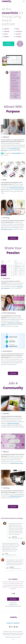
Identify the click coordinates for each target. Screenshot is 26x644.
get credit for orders (6, 229)
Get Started (13, 599)
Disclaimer (6, 632)
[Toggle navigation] (24, 1)
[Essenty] (13, 617)
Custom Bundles (16, 153)
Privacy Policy (20, 632)
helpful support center (17, 463)
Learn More (13, 238)
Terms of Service (12, 632)
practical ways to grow (16, 496)
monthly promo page (13, 423)
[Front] (6, 1)
